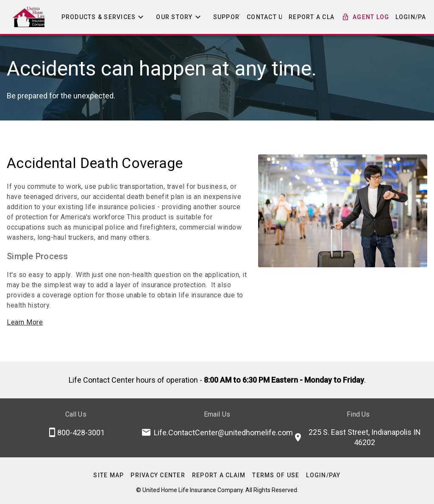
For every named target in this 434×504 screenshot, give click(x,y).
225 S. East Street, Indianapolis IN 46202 (365, 437)
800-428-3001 (81, 433)
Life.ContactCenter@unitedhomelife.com (223, 433)
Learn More (25, 322)
